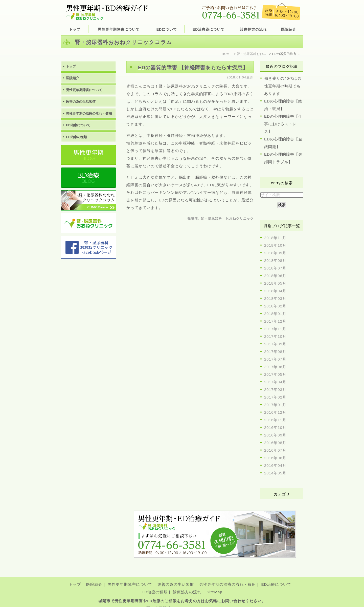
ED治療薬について (209, 29)
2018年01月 (275, 314)
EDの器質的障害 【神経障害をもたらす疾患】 (193, 68)
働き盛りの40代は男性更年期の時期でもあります (283, 86)
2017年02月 (275, 397)
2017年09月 (275, 344)
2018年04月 (275, 291)
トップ (75, 29)
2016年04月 (275, 465)
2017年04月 (275, 382)
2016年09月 (275, 435)
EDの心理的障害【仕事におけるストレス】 (283, 124)
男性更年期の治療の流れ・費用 (227, 577)
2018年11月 (275, 238)
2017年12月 (275, 321)
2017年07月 (275, 359)
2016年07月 (275, 450)
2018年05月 (275, 283)
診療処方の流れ (253, 29)
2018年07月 (275, 268)
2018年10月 (275, 245)
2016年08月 (275, 443)
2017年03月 (275, 390)
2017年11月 (275, 329)
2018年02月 (275, 306)
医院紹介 (94, 577)
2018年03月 (275, 298)
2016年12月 (275, 412)
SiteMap (215, 584)
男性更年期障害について (130, 577)
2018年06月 (275, 276)
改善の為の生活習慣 (176, 577)
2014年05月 (275, 473)
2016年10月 (275, 427)
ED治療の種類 (155, 584)
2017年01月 (275, 405)
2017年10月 (275, 336)
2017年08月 (275, 352)
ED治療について (276, 577)
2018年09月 (275, 253)
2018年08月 (275, 260)
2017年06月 (275, 367)
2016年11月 (275, 420)
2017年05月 (275, 374)
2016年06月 (275, 458)
